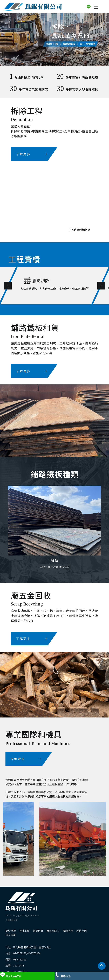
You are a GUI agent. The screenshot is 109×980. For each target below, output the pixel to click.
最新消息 (68, 931)
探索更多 (26, 759)
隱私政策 (11, 935)
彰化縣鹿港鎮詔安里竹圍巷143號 (32, 947)
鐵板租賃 (38, 931)
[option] (54, 39)
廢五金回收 (53, 931)
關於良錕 (11, 931)
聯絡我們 (81, 931)
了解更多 (32, 154)
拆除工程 (24, 931)
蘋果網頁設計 (12, 920)
